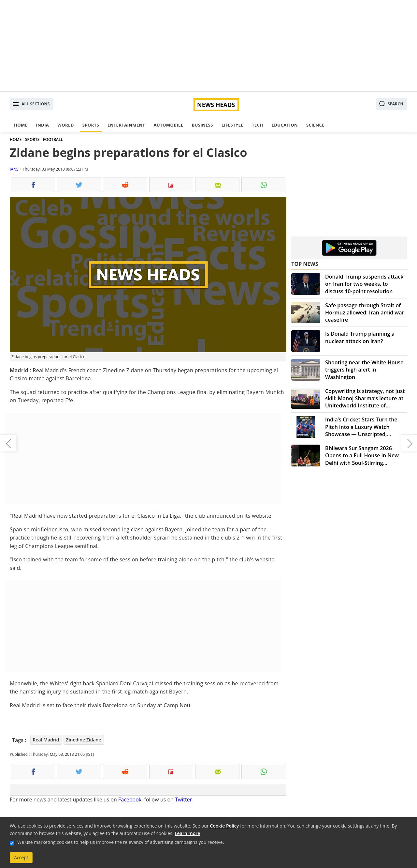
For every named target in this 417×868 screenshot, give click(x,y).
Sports (91, 125)
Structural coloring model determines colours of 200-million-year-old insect (409, 443)
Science (315, 125)
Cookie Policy (224, 826)
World (65, 125)
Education (285, 125)
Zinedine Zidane (84, 740)
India (42, 125)
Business (202, 125)
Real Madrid (46, 740)
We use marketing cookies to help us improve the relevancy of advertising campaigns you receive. (121, 842)
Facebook (130, 799)
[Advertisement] (208, 46)
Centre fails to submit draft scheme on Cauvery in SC (8, 443)
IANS (14, 169)
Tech (258, 125)
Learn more (187, 833)
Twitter (183, 799)
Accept (21, 857)
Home (21, 125)
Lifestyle (232, 125)
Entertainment (126, 125)
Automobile (168, 125)
